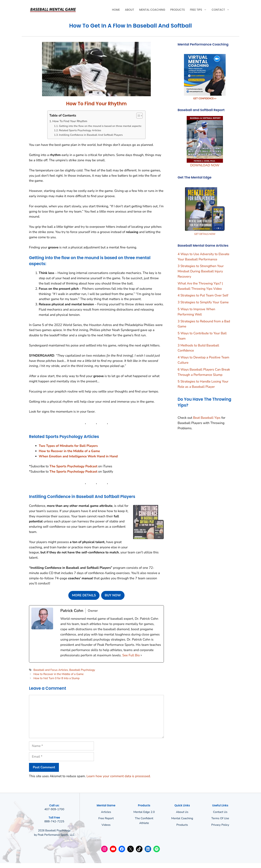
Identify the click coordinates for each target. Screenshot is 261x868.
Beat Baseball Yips (207, 418)
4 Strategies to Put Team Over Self (203, 295)
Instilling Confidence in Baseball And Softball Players (91, 135)
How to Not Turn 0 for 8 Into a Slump (56, 678)
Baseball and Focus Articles (51, 670)
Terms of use (220, 818)
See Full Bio (131, 655)
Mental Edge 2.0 (144, 812)
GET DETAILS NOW (205, 234)
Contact (222, 10)
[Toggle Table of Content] (138, 116)
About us (182, 812)
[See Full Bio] (141, 655)
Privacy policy (220, 825)
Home (116, 10)
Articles (106, 812)
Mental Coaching (152, 10)
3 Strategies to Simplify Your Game (203, 302)
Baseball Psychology (82, 670)
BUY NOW (113, 595)
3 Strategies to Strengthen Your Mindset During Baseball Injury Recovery (201, 271)
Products (177, 10)
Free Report (106, 818)
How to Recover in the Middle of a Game (58, 674)
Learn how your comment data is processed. (119, 776)
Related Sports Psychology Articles (80, 130)
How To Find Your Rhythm (70, 121)
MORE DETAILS (84, 595)
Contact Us (220, 812)
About (129, 10)
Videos (106, 825)
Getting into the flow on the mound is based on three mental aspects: (100, 126)
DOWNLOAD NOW (205, 165)
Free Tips (200, 10)
